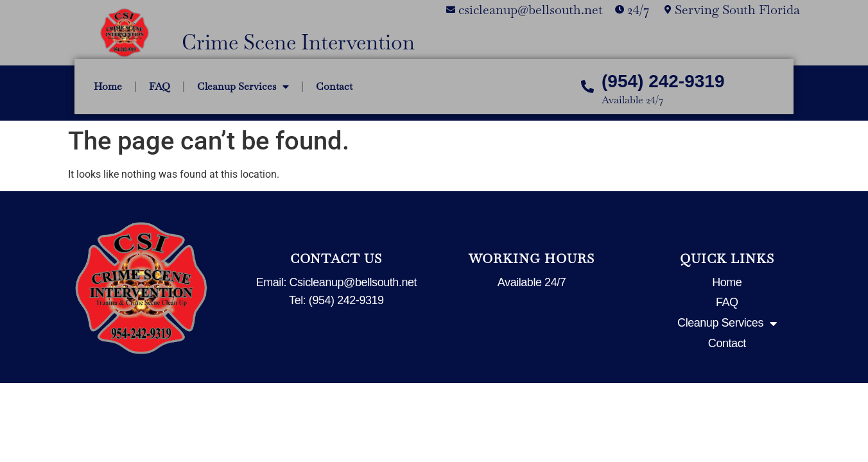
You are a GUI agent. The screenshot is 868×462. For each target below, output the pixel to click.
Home (108, 86)
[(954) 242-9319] (587, 87)
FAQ (160, 86)
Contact (334, 86)
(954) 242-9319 (663, 81)
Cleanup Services (243, 87)
